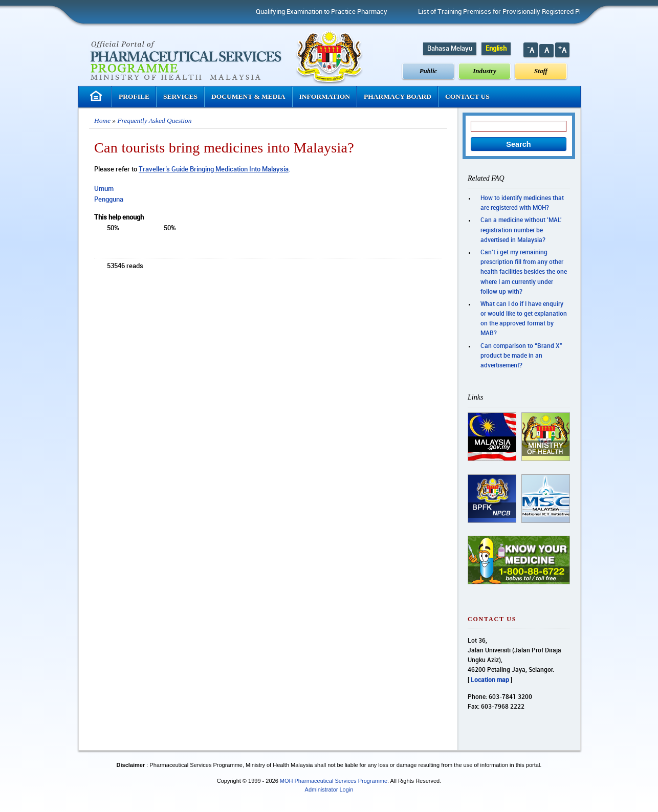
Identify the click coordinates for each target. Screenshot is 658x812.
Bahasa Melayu (450, 49)
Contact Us (467, 96)
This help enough (119, 217)
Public (429, 71)
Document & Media (248, 96)
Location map (490, 680)
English (496, 49)
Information (325, 96)
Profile (134, 96)
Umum (104, 189)
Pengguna (109, 200)
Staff (541, 71)
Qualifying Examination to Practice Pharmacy (325, 12)
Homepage (97, 96)
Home (102, 120)
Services (180, 96)
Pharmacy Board (398, 96)
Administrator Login (329, 789)
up (133, 229)
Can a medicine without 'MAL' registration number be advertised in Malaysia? (521, 230)
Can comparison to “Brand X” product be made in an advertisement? (521, 356)
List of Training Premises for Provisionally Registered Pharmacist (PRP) (525, 12)
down (158, 229)
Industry (485, 71)
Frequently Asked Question (154, 120)
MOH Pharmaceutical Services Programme (334, 781)
